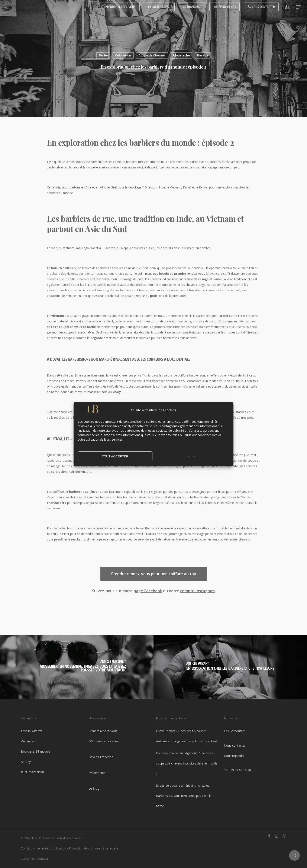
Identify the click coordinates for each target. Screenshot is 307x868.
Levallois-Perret (32, 731)
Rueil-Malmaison (32, 772)
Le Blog (94, 788)
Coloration (123, 55)
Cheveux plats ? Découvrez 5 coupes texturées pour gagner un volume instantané (187, 736)
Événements (97, 773)
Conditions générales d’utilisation (43, 848)
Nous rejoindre (234, 756)
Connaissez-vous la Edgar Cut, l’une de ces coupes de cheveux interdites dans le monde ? (187, 763)
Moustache (181, 55)
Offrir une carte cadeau (104, 741)
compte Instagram (198, 591)
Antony (26, 762)
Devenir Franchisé (101, 757)
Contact (43, 859)
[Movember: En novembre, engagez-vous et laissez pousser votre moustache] (77, 667)
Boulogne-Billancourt (35, 751)
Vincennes (28, 741)
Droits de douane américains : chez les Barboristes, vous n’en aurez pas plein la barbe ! (184, 796)
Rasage (203, 55)
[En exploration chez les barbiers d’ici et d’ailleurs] (230, 667)
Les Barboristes (235, 731)
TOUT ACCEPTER (115, 456)
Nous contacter (235, 745)
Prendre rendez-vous (103, 731)
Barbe (103, 55)
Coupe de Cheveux (152, 55)
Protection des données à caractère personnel (70, 853)
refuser (192, 456)
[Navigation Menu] (298, 7)
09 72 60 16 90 (241, 770)
